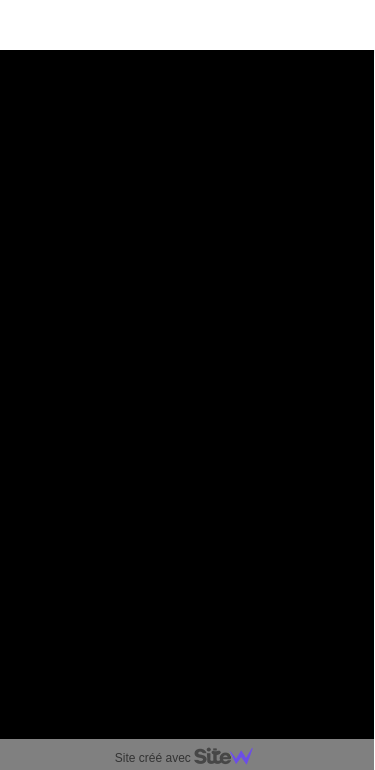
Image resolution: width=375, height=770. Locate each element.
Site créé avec (192, 758)
